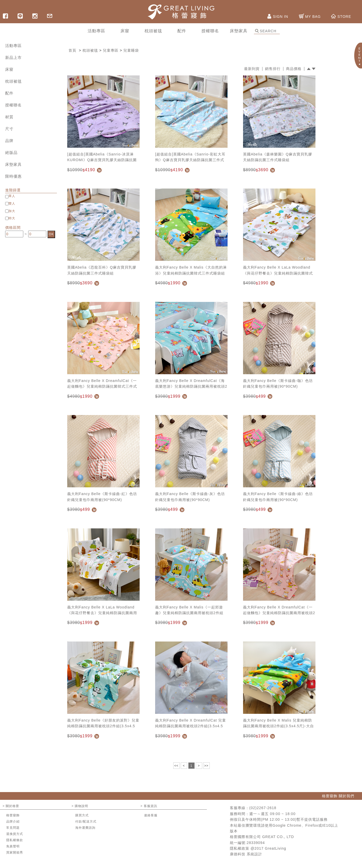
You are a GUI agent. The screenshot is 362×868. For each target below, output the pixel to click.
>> (206, 766)
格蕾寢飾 (13, 815)
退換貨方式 (15, 834)
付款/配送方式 (86, 822)
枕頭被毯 (13, 81)
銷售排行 (273, 69)
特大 (12, 218)
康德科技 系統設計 (246, 854)
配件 (9, 93)
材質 (9, 117)
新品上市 (13, 57)
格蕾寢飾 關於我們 (338, 796)
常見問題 (13, 828)
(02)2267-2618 (263, 808)
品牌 (9, 141)
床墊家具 (13, 164)
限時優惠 (13, 176)
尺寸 (9, 129)
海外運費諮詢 (85, 828)
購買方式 (82, 815)
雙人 (12, 204)
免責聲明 (13, 846)
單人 (12, 196)
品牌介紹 (13, 822)
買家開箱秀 (15, 853)
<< (176, 766)
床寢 (9, 69)
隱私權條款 (15, 840)
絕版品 (11, 153)
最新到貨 (252, 69)
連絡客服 (151, 815)
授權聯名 (13, 105)
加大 (12, 211)
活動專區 (13, 46)
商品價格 (294, 69)
